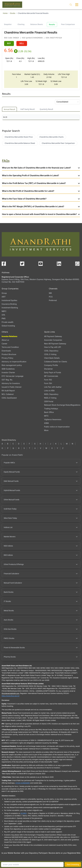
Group (4, 293)
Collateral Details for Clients (56, 362)
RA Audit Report (8, 391)
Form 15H (48, 383)
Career (4, 344)
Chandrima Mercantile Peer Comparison (58, 143)
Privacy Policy (7, 358)
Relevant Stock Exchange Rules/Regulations (62, 405)
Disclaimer (49, 369)
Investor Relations (9, 336)
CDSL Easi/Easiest (9, 398)
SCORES (24, 813)
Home (5, 13)
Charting (21, 24)
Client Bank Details (52, 358)
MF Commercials (51, 376)
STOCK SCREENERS (23, 783)
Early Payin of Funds (53, 372)
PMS (4, 318)
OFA (3, 315)
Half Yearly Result (28, 109)
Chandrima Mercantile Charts (52, 137)
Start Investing (73, 864)
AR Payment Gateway (53, 336)
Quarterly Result (46, 109)
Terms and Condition (10, 347)
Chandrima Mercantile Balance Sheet (20, 143)
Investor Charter (8, 372)
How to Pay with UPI (53, 347)
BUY (9, 43)
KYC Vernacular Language (13, 376)
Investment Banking (10, 308)
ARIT (4, 297)
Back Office (49, 412)
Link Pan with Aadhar (53, 387)
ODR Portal (49, 401)
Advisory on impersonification (14, 362)
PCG (51, 297)
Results (52, 24)
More (46, 430)
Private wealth (8, 322)
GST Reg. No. (7, 380)
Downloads (6, 351)
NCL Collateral (8, 394)
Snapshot (8, 24)
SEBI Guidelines (8, 369)
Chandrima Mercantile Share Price (19, 137)
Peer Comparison (68, 24)
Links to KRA (49, 391)
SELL (22, 43)
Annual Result (9, 109)
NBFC (4, 311)
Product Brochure (9, 354)
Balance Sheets (37, 24)
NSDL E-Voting (50, 398)
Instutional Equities (9, 300)
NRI (50, 293)
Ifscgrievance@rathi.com (10, 693)
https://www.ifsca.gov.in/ (11, 696)
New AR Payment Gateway (55, 344)
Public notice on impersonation (57, 427)
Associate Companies (53, 340)
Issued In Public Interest (12, 387)
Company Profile (51, 365)
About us (5, 340)
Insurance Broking (9, 304)
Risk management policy (12, 365)
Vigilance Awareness (53, 419)
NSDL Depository (51, 394)
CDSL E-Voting (50, 354)
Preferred (53, 300)
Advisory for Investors (11, 383)
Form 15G (48, 380)
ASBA (47, 423)
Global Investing (8, 326)
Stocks (13, 13)
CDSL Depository (51, 351)
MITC (46, 416)
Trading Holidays (51, 409)
